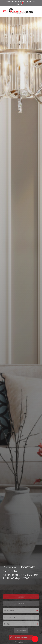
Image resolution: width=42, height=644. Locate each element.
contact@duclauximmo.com (15, 1)
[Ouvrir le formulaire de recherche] (21, 639)
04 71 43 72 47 (31, 1)
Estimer (21, 612)
